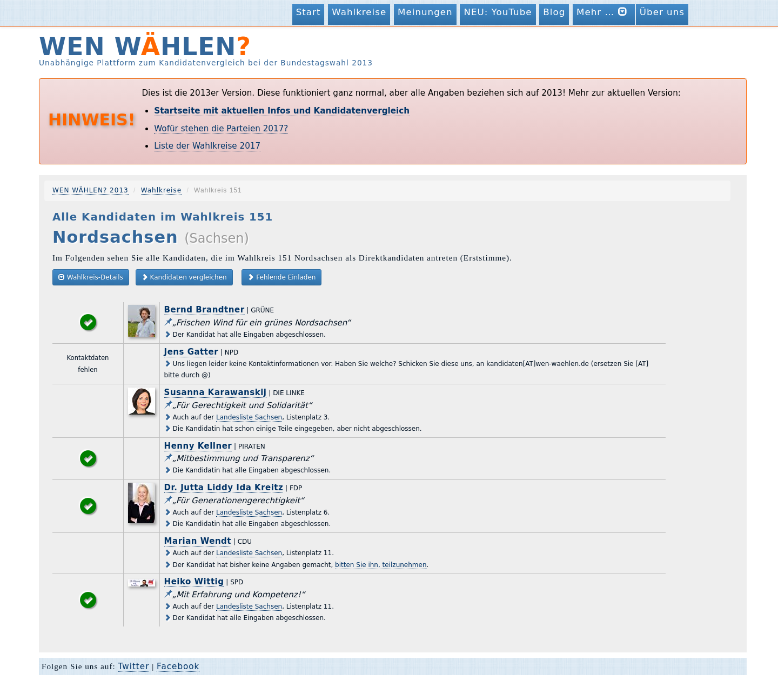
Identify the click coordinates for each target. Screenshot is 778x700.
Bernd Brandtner (204, 310)
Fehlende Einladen (281, 277)
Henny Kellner (198, 446)
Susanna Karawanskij (216, 392)
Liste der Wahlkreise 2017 (207, 146)
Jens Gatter (191, 352)
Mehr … (604, 12)
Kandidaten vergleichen (184, 277)
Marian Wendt (198, 541)
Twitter (134, 666)
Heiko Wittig (194, 582)
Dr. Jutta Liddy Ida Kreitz (224, 488)
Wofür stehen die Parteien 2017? (221, 129)
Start (308, 12)
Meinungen (425, 12)
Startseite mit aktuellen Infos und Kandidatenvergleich (282, 111)
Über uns (662, 12)
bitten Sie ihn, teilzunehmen (381, 565)
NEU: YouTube (498, 12)
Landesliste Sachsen (249, 417)
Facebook (178, 666)
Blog (554, 12)
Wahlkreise (359, 12)
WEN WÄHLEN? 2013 (90, 190)
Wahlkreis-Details (91, 277)
